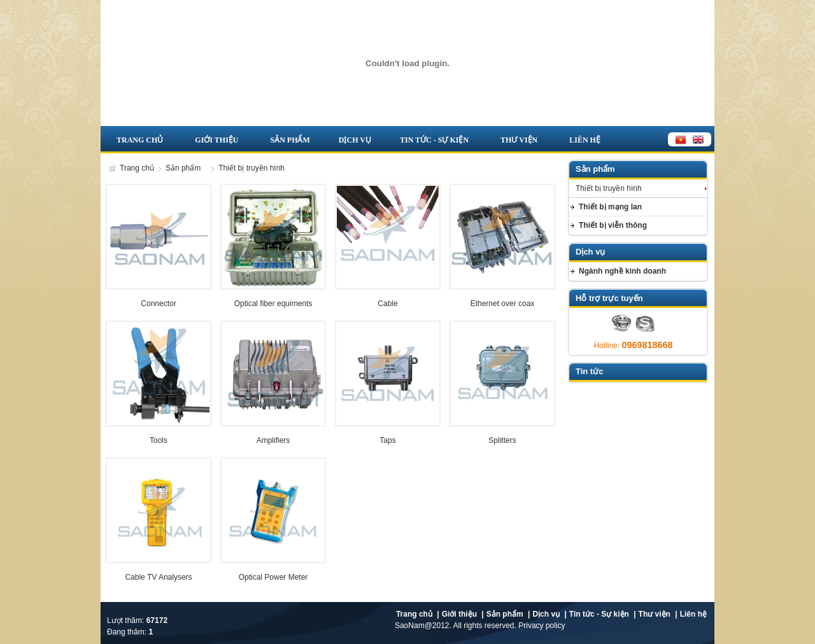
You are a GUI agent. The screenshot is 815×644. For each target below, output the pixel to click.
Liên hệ (585, 140)
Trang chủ (140, 140)
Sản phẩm (290, 140)
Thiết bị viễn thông (613, 225)
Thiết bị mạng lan (610, 207)
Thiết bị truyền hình (252, 168)
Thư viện (519, 140)
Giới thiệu (216, 140)
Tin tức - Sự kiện (434, 140)
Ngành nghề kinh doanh (622, 271)
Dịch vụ (355, 140)
